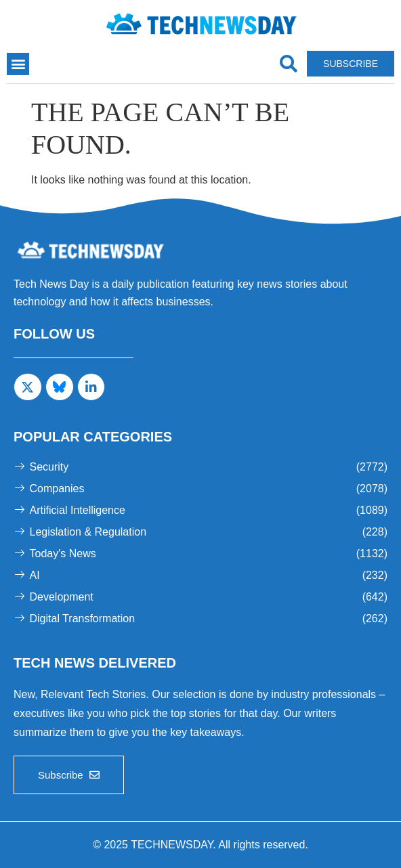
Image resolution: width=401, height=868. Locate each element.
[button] (18, 64)
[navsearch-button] (288, 64)
